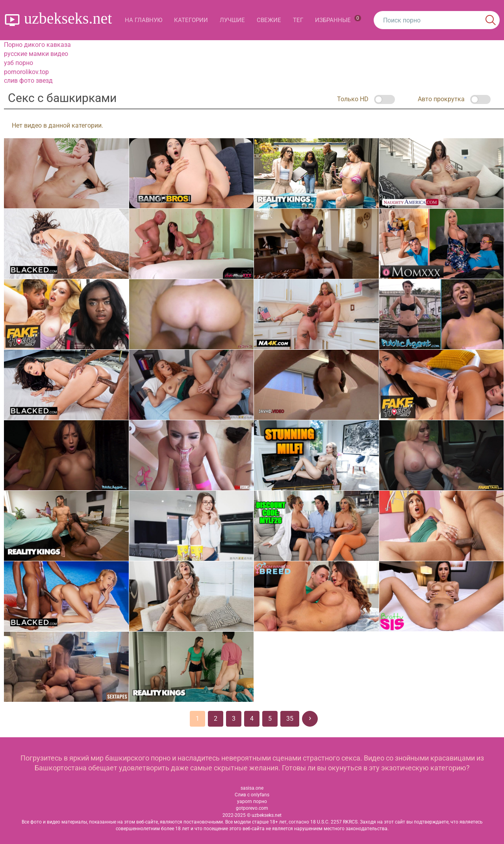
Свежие (269, 20)
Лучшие (232, 20)
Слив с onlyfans (252, 795)
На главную (144, 20)
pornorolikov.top (26, 72)
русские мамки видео (36, 54)
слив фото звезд (28, 81)
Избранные (338, 19)
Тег (298, 20)
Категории (191, 20)
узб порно (19, 63)
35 (290, 719)
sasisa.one (252, 788)
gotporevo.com (252, 808)
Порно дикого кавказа (37, 45)
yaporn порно (252, 801)
